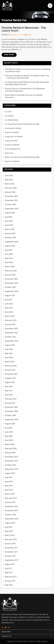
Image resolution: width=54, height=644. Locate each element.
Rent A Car (9, 153)
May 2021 (9, 391)
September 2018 (12, 519)
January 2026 (10, 192)
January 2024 (10, 275)
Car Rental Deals (12, 120)
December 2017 (11, 548)
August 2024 (10, 246)
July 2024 (9, 250)
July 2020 (9, 428)
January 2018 (10, 544)
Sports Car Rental (12, 161)
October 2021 (10, 378)
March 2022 (10, 362)
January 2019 (10, 502)
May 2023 (9, 308)
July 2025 (9, 217)
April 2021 (9, 395)
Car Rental (9, 116)
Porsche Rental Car (13, 149)
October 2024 (10, 238)
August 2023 (10, 295)
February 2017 (11, 577)
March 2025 (10, 229)
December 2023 (11, 279)
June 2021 (9, 386)
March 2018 (10, 535)
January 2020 (10, 453)
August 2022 (10, 345)
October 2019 (10, 465)
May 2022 (9, 353)
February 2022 (11, 366)
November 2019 (11, 461)
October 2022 (10, 337)
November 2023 (11, 283)
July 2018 (9, 527)
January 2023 (10, 324)
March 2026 (10, 184)
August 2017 (10, 564)
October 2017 (10, 556)
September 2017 (12, 560)
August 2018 (10, 523)
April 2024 (9, 262)
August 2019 (10, 473)
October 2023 (10, 287)
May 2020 (9, 436)
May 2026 (9, 180)
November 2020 (11, 411)
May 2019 (9, 486)
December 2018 (11, 506)
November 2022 (11, 333)
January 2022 (10, 370)
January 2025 (10, 233)
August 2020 (10, 424)
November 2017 (11, 552)
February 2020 (11, 448)
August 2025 (10, 213)
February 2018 (11, 539)
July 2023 (9, 300)
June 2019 (9, 482)
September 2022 (12, 341)
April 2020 (9, 440)
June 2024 (9, 254)
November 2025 (11, 200)
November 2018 (11, 510)
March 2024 (10, 266)
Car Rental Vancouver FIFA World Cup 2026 (22, 124)
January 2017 (10, 581)
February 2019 (11, 498)
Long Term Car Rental (14, 136)
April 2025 (9, 225)
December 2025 (11, 196)
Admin (30, 35)
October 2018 (10, 515)
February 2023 (11, 320)
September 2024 (12, 242)
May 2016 (9, 585)
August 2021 (10, 382)
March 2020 (10, 444)
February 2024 (11, 271)
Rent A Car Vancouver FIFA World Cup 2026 (22, 157)
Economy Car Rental (13, 128)
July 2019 (9, 477)
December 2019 (11, 457)
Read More (9, 55)
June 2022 (9, 349)
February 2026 (11, 188)
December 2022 (11, 329)
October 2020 (10, 415)
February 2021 (11, 399)
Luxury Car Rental (12, 145)
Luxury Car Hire (11, 141)
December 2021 (11, 374)
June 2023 (9, 304)
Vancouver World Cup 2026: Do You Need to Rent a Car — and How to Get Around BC (27, 77)
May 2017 (9, 573)
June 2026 (9, 176)
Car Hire (8, 112)
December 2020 (11, 407)
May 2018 (9, 531)
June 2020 (9, 432)
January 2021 (10, 403)
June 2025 (9, 221)
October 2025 (10, 204)
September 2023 (12, 291)
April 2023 (9, 312)
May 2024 (9, 258)
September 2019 (12, 469)
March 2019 (10, 494)
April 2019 (9, 490)
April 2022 (9, 357)
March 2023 (10, 316)
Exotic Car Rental (12, 132)
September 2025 (12, 209)
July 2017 (9, 568)
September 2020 (12, 420)
